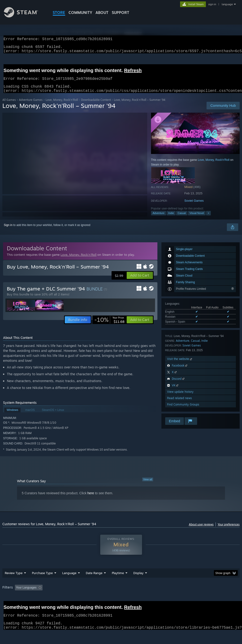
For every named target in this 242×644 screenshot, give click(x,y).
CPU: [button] (208, 593)
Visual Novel (197, 219)
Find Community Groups (183, 410)
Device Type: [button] (12, 600)
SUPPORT (121, 13)
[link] (109, 325)
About (102, 13)
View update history (180, 397)
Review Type (14, 579)
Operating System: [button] (184, 593)
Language (69, 579)
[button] (140, 281)
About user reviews (201, 530)
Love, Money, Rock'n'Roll (62, 105)
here (91, 499)
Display (138, 579)
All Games (9, 105)
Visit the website (180, 365)
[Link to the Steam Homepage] (25, 16)
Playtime (118, 579)
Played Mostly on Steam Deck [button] (144, 593)
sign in (212, 4)
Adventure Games (31, 105)
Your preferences (229, 530)
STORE (59, 13)
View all (148, 485)
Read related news (179, 404)
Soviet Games (194, 206)
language (227, 4)
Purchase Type (42, 579)
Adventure (159, 219)
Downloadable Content (96, 105)
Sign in (8, 231)
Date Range (94, 579)
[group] (121, 596)
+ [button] (208, 219)
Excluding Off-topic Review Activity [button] (74, 593)
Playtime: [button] (110, 593)
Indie (171, 219)
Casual (182, 219)
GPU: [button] (224, 593)
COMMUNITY (80, 13)
